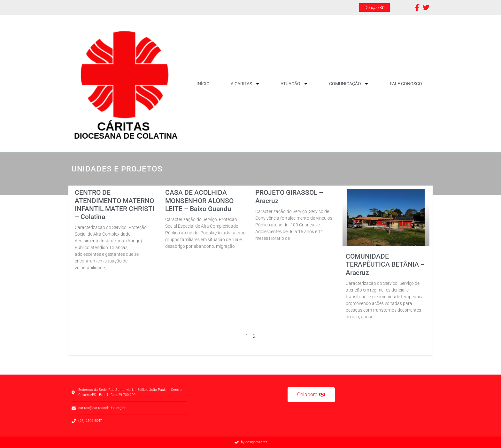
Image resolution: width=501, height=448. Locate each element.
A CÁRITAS (245, 84)
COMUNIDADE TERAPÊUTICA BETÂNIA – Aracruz (385, 264)
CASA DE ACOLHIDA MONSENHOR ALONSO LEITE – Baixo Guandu (199, 201)
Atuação (294, 84)
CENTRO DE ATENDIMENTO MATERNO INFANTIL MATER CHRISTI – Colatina (115, 205)
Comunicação (349, 84)
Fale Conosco (406, 84)
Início (203, 84)
